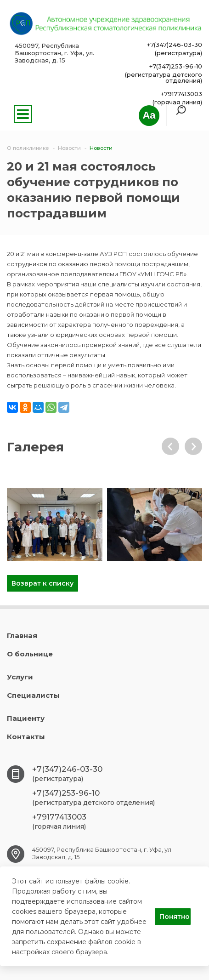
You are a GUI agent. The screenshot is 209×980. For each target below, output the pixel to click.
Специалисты (33, 695)
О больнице (30, 654)
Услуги (20, 677)
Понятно (175, 917)
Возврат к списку (42, 583)
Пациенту (26, 718)
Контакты (26, 737)
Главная (22, 635)
